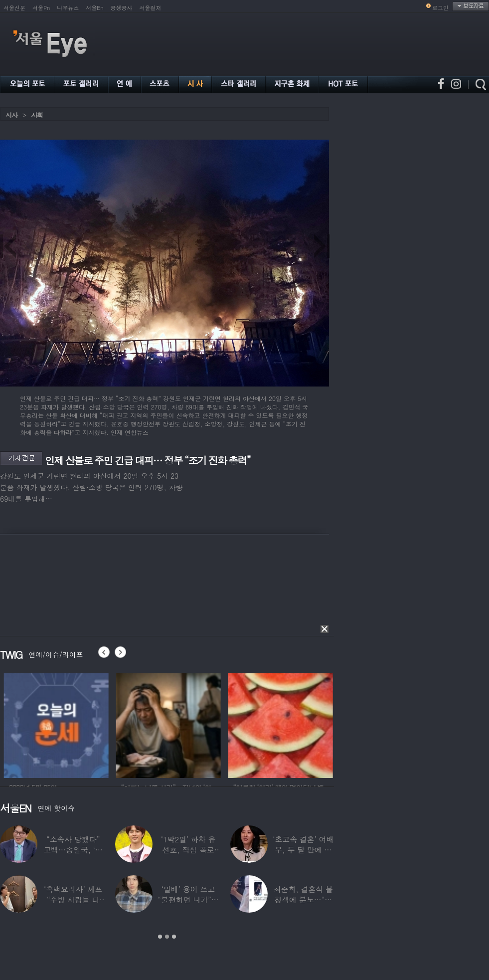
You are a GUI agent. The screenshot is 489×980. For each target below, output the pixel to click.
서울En (94, 8)
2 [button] (167, 937)
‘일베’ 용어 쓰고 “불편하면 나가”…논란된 (188, 899)
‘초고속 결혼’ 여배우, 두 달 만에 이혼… (303, 850)
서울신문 (14, 8)
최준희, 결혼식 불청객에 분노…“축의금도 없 (303, 899)
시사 (11, 115)
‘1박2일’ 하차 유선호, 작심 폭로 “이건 (188, 850)
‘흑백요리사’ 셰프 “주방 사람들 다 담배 (73, 899)
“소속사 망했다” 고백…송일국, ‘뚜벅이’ (73, 850)
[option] (83, 724)
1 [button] (160, 937)
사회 (37, 115)
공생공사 (122, 8)
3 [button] (174, 937)
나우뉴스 (68, 8)
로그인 (440, 8)
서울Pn (41, 8)
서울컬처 (151, 8)
